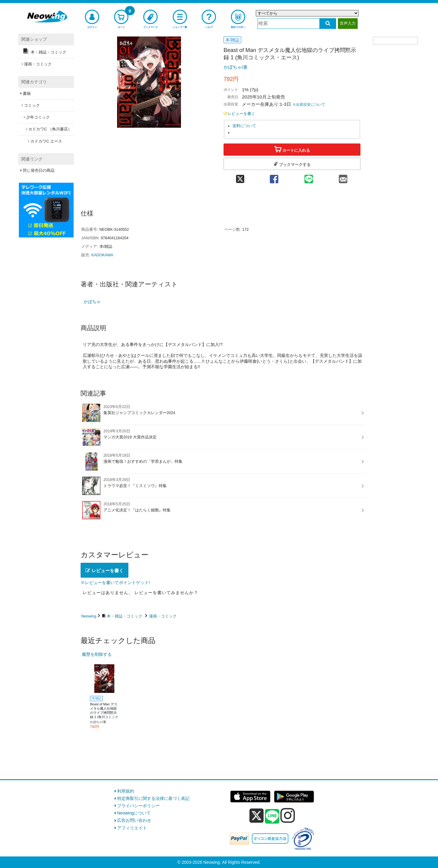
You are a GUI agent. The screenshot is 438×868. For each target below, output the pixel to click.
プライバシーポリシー (138, 806)
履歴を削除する (97, 654)
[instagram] (288, 815)
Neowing (89, 616)
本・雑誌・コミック (125, 616)
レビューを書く (239, 114)
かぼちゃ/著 (236, 67)
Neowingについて (134, 813)
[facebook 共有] (274, 177)
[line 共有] (309, 177)
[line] (272, 817)
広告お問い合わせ (134, 820)
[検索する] (328, 24)
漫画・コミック (163, 616)
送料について (244, 126)
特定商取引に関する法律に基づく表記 (153, 798)
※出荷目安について (309, 105)
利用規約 (126, 791)
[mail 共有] (343, 177)
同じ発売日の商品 (39, 170)
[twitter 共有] (240, 177)
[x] (257, 816)
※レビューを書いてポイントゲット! (115, 583)
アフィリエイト (132, 828)
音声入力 (348, 23)
